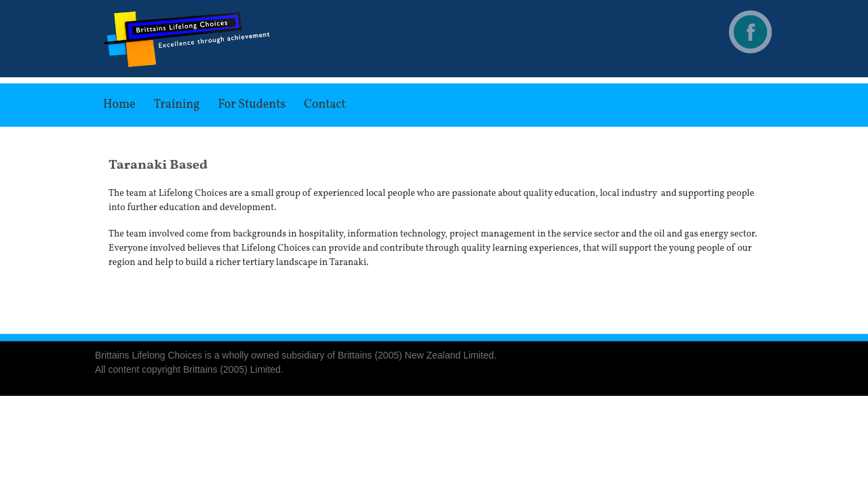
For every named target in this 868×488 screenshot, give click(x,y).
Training (177, 105)
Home (119, 105)
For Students (252, 105)
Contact (325, 105)
